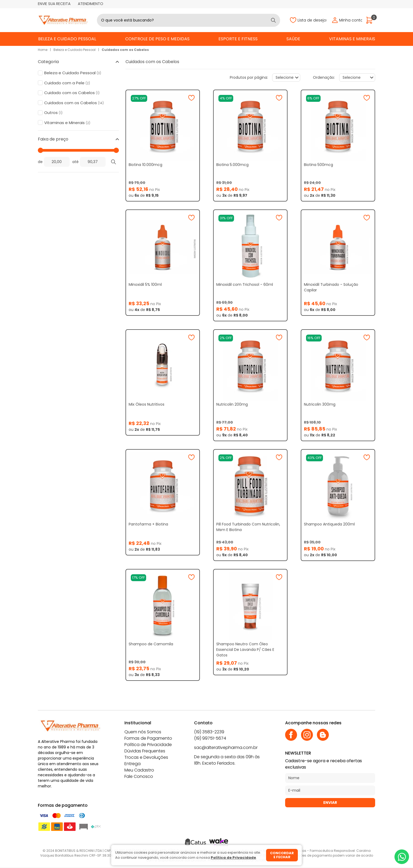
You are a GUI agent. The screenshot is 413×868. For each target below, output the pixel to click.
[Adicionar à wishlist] (191, 98)
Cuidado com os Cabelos (72, 93)
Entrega (133, 764)
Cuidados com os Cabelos (125, 50)
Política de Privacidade (148, 745)
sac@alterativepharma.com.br (226, 748)
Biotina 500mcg (318, 165)
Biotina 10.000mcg (145, 165)
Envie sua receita (54, 4)
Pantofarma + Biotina (148, 524)
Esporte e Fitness (238, 39)
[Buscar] (273, 20)
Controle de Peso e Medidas (157, 39)
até (75, 162)
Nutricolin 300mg (320, 404)
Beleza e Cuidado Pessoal (67, 39)
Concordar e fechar (282, 855)
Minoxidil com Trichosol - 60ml (245, 284)
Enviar (330, 803)
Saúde (293, 39)
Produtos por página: (249, 77)
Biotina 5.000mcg (232, 165)
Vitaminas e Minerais (352, 39)
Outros (53, 113)
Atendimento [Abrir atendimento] (91, 4)
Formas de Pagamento (148, 738)
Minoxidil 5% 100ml (145, 284)
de (40, 162)
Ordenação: (324, 77)
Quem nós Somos (143, 732)
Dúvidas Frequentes (145, 751)
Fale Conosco (139, 776)
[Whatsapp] (402, 857)
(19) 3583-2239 (209, 732)
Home (43, 50)
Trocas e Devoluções (146, 757)
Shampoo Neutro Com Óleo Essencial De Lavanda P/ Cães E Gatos (245, 650)
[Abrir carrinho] (371, 20)
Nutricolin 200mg (232, 404)
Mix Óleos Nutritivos (147, 404)
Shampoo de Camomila (151, 644)
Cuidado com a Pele (67, 83)
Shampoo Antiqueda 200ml (329, 524)
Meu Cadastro (139, 770)
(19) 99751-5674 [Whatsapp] (210, 738)
